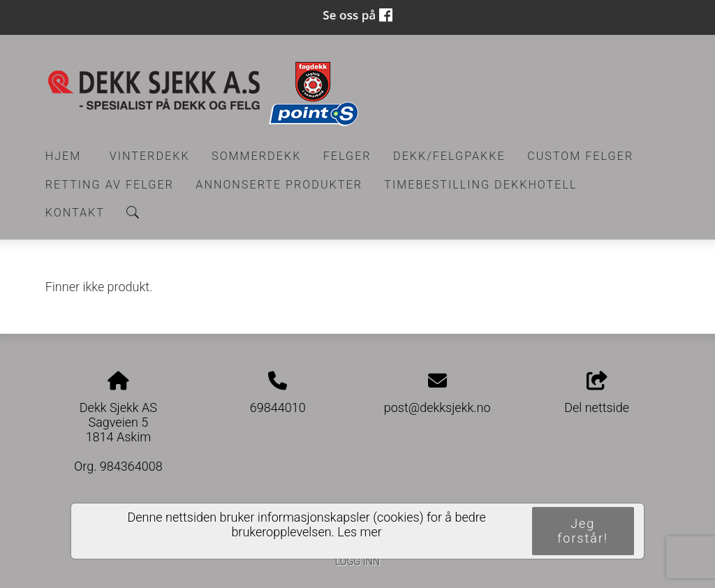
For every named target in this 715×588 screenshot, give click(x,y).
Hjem (64, 156)
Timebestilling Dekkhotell (480, 185)
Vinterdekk (150, 156)
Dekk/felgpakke (449, 156)
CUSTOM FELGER (580, 156)
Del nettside (597, 393)
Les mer (360, 532)
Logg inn (357, 562)
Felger (347, 156)
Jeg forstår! (583, 531)
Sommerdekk (256, 156)
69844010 (278, 407)
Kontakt (75, 213)
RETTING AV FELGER (110, 185)
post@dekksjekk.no (437, 407)
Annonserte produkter (279, 185)
